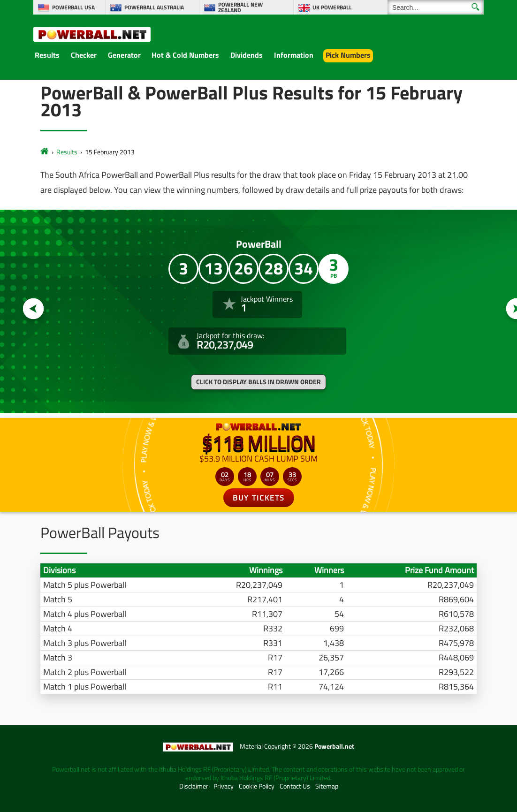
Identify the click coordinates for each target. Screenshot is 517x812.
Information (294, 55)
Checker (84, 55)
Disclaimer (194, 786)
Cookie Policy (257, 786)
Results (47, 55)
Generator (124, 55)
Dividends (247, 55)
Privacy (224, 786)
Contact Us (295, 786)
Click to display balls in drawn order (258, 382)
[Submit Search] (475, 7)
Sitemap (327, 786)
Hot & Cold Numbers (185, 55)
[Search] (436, 7)
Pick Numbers (348, 55)
